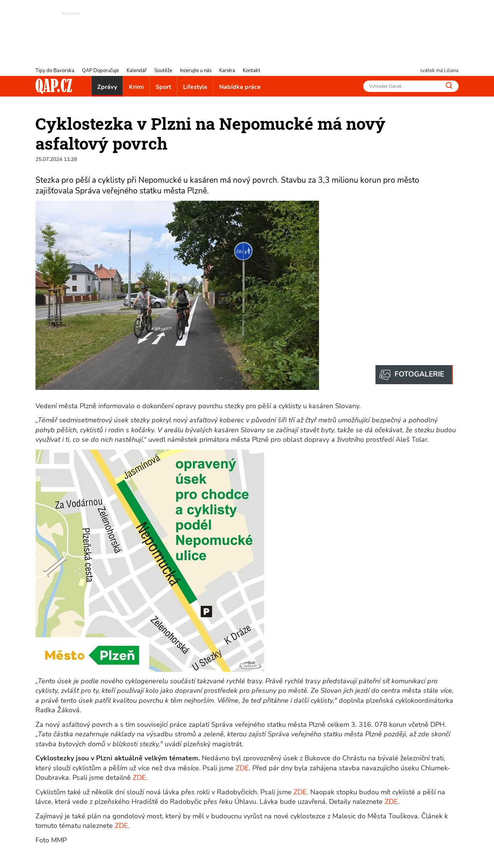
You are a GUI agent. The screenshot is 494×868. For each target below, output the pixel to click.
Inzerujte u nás (196, 71)
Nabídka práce (240, 87)
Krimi (136, 87)
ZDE (242, 768)
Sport (163, 87)
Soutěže (163, 71)
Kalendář (137, 71)
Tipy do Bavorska (55, 71)
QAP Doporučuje (100, 71)
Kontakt (252, 71)
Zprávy (107, 87)
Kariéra (227, 71)
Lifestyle (195, 87)
